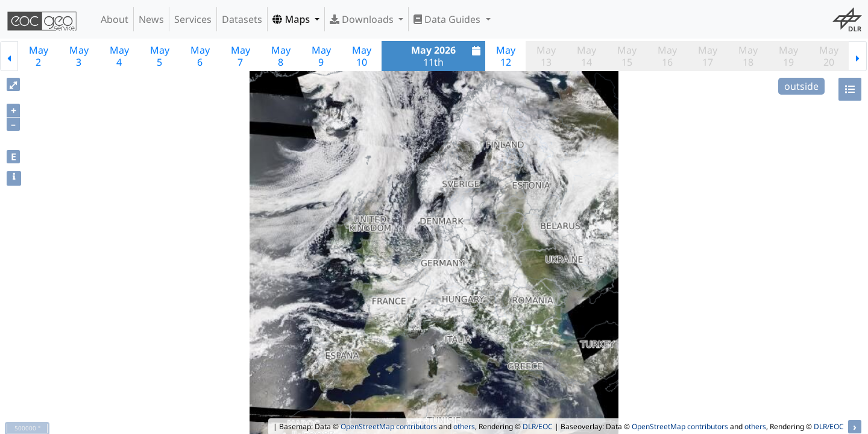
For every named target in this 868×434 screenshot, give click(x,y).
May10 (362, 56)
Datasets (242, 19)
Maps (292, 19)
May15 (627, 56)
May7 (241, 56)
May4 (119, 56)
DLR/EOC (538, 426)
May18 (748, 56)
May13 (546, 56)
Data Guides (448, 19)
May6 (200, 56)
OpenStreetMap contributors (389, 426)
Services (193, 19)
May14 (587, 56)
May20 (829, 56)
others (464, 426)
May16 (667, 56)
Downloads (363, 19)
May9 (321, 56)
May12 (506, 56)
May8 (281, 56)
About (115, 19)
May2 (39, 56)
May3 (79, 56)
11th (447, 56)
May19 (788, 56)
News (151, 19)
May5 (160, 56)
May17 (708, 56)
